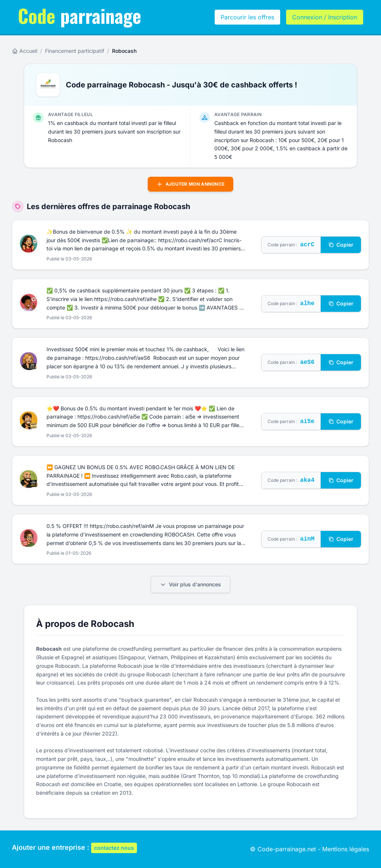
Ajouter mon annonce (191, 184)
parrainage (80, 15)
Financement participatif (75, 51)
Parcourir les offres (247, 17)
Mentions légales (346, 849)
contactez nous (114, 848)
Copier (341, 245)
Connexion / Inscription (325, 17)
